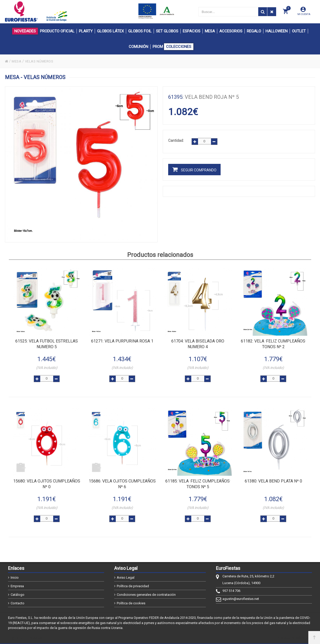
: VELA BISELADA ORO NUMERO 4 (198, 343)
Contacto (18, 603)
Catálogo (18, 595)
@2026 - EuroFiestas (27, 638)
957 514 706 (231, 591)
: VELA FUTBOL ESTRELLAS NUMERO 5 (47, 343)
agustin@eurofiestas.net (241, 599)
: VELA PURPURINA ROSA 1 (122, 341)
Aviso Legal (126, 577)
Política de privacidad (133, 586)
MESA (17, 61)
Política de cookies (131, 603)
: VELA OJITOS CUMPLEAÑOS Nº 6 (122, 483)
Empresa (17, 586)
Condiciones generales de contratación (146, 595)
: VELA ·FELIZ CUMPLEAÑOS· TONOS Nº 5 (198, 483)
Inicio (15, 577)
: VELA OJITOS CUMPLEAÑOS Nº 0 (47, 483)
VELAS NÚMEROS (42, 61)
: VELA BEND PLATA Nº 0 (273, 481)
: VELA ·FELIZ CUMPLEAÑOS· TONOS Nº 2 (273, 343)
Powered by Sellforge (293, 638)
